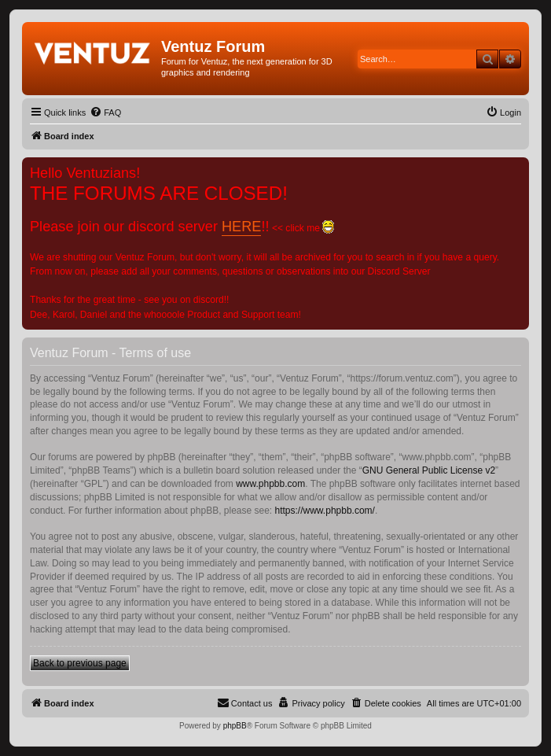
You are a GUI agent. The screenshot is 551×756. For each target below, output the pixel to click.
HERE (241, 227)
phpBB (235, 726)
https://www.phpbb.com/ (325, 511)
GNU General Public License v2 (429, 470)
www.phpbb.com (270, 484)
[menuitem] (105, 112)
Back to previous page (80, 663)
